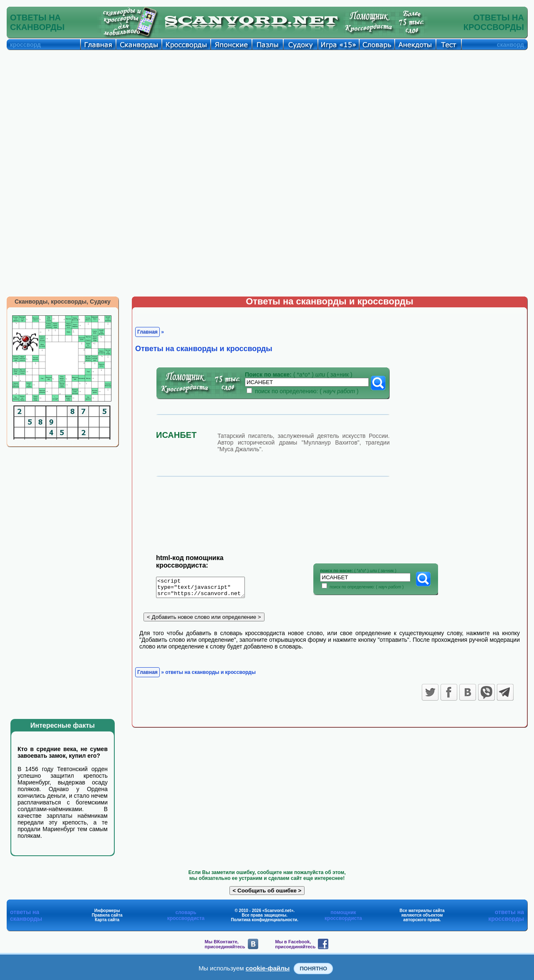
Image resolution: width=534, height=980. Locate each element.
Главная (147, 332)
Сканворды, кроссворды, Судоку (63, 302)
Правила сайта (107, 915)
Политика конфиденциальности (264, 920)
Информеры (107, 911)
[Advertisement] (267, 113)
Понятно (313, 969)
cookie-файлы (268, 968)
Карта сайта (107, 920)
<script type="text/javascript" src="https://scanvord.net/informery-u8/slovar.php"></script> (205, 589)
